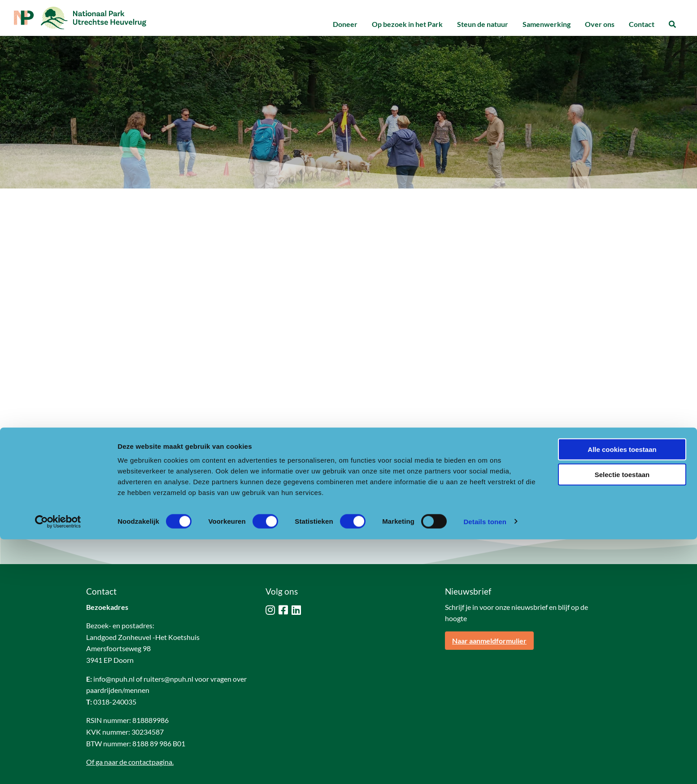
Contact (642, 24)
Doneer (345, 24)
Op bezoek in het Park (407, 24)
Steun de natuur (483, 24)
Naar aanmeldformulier (489, 601)
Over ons (600, 24)
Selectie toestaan (622, 720)
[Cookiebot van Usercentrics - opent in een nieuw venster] (58, 766)
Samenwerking (547, 24)
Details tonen (485, 766)
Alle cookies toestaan (622, 694)
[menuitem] (345, 24)
